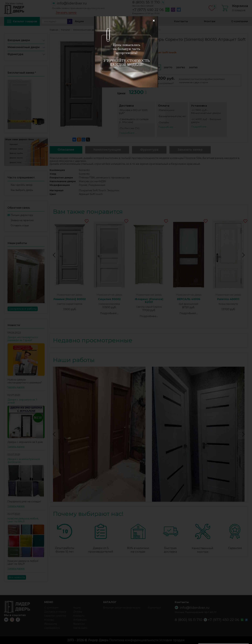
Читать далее (16, 387)
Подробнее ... (128, 133)
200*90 (193, 67)
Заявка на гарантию (22, 220)
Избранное (150, 21)
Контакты (181, 21)
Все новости (17, 577)
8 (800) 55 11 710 (146, 2)
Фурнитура (15, 54)
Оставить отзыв (20, 225)
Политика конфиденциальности (134, 640)
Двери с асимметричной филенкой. (24, 460)
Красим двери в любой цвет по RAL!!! (23, 520)
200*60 (155, 67)
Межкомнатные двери (23, 47)
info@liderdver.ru (72, 3)
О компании (240, 21)
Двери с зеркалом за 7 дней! (22, 401)
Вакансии (79, 624)
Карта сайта (80, 628)
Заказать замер (66, 13)
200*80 (181, 67)
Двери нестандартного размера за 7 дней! (23, 339)
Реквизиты (51, 624)
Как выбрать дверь (22, 190)
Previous (55, 255)
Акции (79, 21)
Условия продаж (172, 640)
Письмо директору (22, 215)
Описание (66, 150)
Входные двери (19, 40)
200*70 (168, 67)
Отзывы (78, 612)
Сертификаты (52, 628)
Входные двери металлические (122, 608)
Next (243, 255)
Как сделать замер (22, 185)
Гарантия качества (55, 616)
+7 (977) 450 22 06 (148, 10)
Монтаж (210, 21)
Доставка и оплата (113, 21)
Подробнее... (109, 313)
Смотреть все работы (23, 309)
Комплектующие (107, 150)
